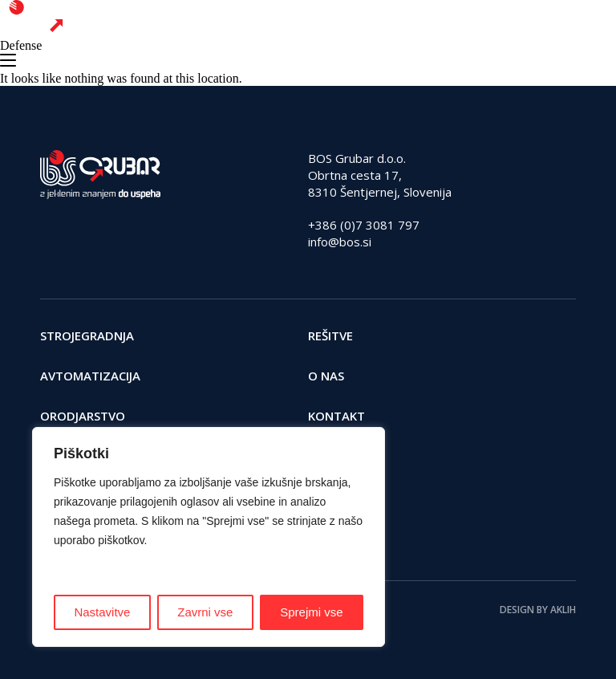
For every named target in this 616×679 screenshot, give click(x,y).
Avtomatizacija (90, 376)
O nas (326, 376)
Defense (21, 45)
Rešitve (330, 335)
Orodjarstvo (83, 416)
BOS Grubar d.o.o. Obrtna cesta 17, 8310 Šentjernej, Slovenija (380, 175)
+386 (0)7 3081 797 (364, 225)
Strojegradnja (87, 335)
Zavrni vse (205, 612)
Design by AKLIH (538, 610)
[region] (209, 537)
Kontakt (336, 416)
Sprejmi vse (311, 612)
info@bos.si (340, 242)
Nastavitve (102, 612)
